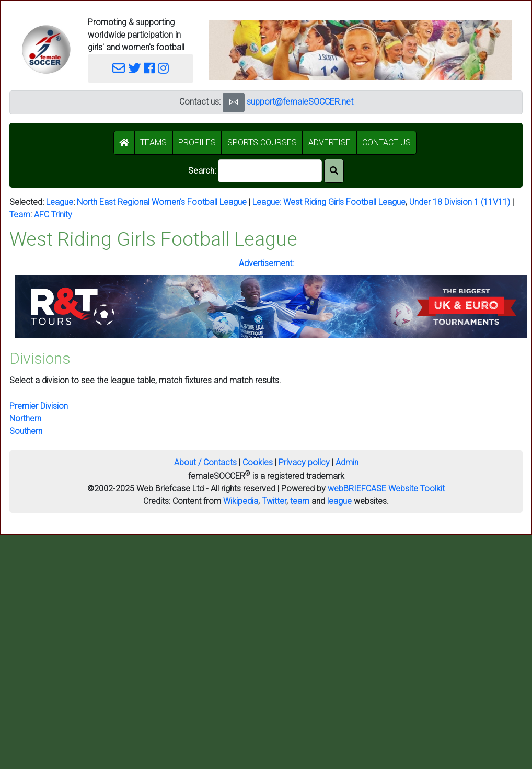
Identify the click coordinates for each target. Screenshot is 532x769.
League (60, 202)
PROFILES (197, 142)
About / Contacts (205, 462)
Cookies (258, 462)
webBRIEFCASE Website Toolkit (386, 489)
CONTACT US (386, 142)
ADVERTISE (329, 142)
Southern (26, 431)
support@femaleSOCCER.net (300, 102)
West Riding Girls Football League (344, 202)
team (300, 501)
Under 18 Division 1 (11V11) (460, 202)
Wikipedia (241, 501)
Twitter (274, 501)
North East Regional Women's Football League (162, 202)
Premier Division (39, 406)
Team (20, 215)
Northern (25, 418)
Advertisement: (266, 263)
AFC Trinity (53, 215)
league (339, 501)
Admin (347, 462)
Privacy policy (304, 462)
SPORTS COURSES (262, 142)
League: (268, 202)
